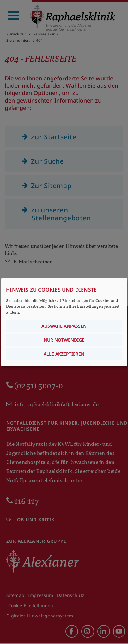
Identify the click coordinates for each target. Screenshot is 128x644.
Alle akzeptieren (64, 354)
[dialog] (64, 322)
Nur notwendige (64, 340)
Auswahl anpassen (64, 326)
